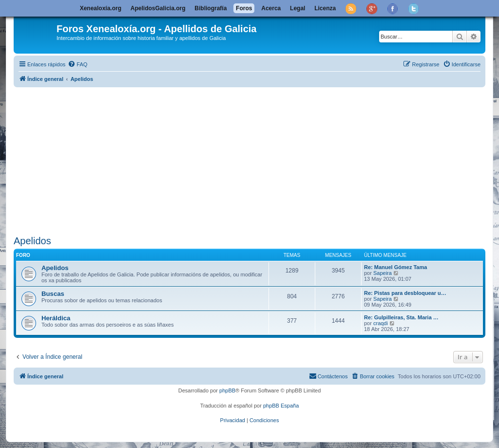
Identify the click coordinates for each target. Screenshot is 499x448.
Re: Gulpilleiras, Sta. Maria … (401, 317)
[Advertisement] (249, 159)
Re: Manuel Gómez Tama (395, 267)
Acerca (271, 8)
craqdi (381, 323)
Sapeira (383, 273)
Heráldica (56, 318)
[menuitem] (77, 64)
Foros (244, 8)
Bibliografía (211, 8)
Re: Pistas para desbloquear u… (405, 293)
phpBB (227, 390)
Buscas (53, 294)
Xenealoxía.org (101, 8)
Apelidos (32, 241)
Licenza (325, 8)
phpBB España (281, 406)
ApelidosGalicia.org (158, 8)
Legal (297, 8)
